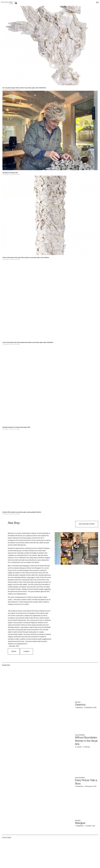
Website (14, 651)
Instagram (26, 651)
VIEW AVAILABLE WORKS (87, 524)
